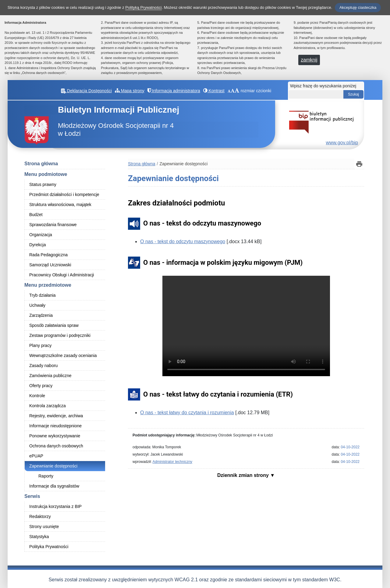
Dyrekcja (37, 245)
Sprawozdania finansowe (53, 225)
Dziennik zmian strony (244, 475)
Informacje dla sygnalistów (54, 486)
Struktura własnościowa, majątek (60, 205)
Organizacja (41, 235)
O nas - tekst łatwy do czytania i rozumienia (187, 413)
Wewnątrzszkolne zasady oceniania (63, 355)
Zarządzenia (41, 315)
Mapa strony (130, 91)
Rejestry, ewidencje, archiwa (56, 416)
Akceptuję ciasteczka (358, 7)
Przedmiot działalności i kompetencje (64, 194)
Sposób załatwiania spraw (54, 325)
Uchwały (37, 305)
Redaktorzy (40, 516)
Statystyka (39, 537)
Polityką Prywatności (143, 7)
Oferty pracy (41, 386)
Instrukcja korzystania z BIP (55, 506)
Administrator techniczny (172, 462)
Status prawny (43, 184)
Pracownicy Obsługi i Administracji (62, 275)
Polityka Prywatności (49, 547)
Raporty (46, 476)
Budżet (36, 215)
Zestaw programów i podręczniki (60, 335)
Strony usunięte (44, 527)
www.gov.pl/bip (342, 143)
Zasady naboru (43, 366)
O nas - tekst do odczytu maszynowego (183, 242)
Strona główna (41, 164)
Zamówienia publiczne (50, 376)
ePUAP (36, 456)
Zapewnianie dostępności (53, 466)
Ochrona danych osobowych (56, 446)
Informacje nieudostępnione (55, 426)
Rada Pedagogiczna (48, 255)
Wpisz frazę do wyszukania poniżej (323, 86)
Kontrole (37, 396)
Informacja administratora (174, 91)
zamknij (309, 60)
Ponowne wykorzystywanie (55, 436)
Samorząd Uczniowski (50, 265)
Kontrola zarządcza (48, 406)
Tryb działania (43, 295)
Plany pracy (40, 345)
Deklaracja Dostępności (86, 91)
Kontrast (214, 91)
